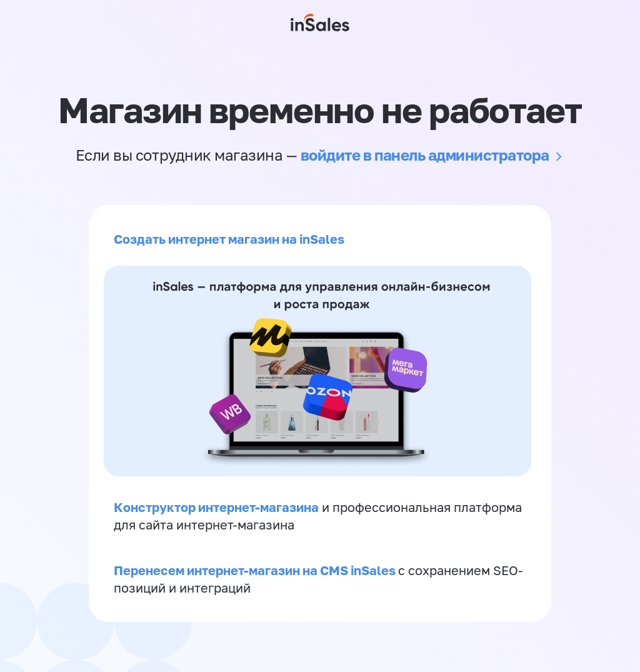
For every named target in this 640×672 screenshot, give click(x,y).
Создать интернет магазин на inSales (229, 239)
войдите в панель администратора (425, 155)
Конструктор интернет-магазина (216, 507)
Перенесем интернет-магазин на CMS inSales (256, 570)
